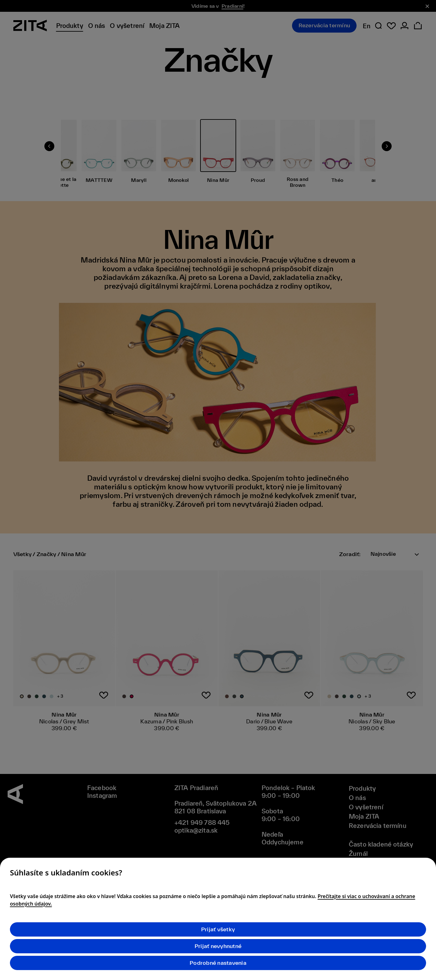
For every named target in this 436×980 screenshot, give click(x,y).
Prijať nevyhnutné (218, 946)
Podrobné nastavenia (218, 963)
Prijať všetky (218, 929)
